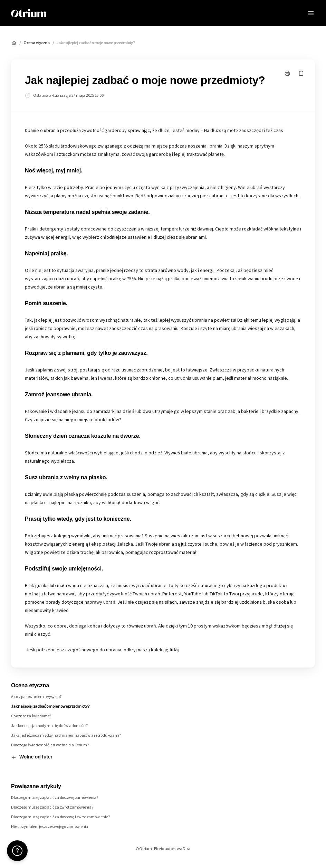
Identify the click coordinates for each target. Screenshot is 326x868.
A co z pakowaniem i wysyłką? (36, 696)
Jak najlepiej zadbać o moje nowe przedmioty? (95, 43)
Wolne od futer (32, 757)
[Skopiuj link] (301, 73)
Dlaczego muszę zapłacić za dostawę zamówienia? (55, 797)
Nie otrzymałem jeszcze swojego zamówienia (50, 826)
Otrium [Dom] (65, 13)
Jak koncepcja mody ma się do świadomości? (49, 725)
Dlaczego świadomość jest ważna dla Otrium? (50, 745)
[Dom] (29, 13)
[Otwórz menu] (311, 13)
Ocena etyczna (37, 43)
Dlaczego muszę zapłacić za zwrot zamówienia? (52, 807)
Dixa (186, 848)
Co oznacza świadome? (31, 716)
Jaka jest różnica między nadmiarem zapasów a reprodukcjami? (66, 735)
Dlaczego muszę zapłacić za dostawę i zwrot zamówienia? (60, 817)
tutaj (174, 650)
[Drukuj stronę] (287, 73)
